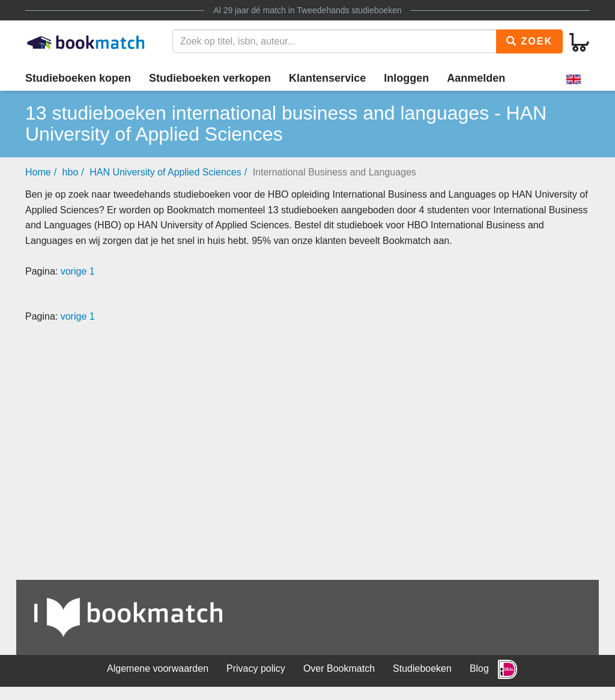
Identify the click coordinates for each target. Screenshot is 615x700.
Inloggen (406, 78)
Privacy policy (256, 668)
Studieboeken (422, 668)
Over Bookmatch (339, 668)
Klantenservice (327, 78)
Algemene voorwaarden (158, 668)
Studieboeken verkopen (210, 78)
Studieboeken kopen (78, 78)
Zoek (529, 41)
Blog (479, 668)
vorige (74, 271)
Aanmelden (476, 78)
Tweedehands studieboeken (349, 10)
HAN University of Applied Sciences (165, 172)
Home (38, 172)
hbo (71, 172)
